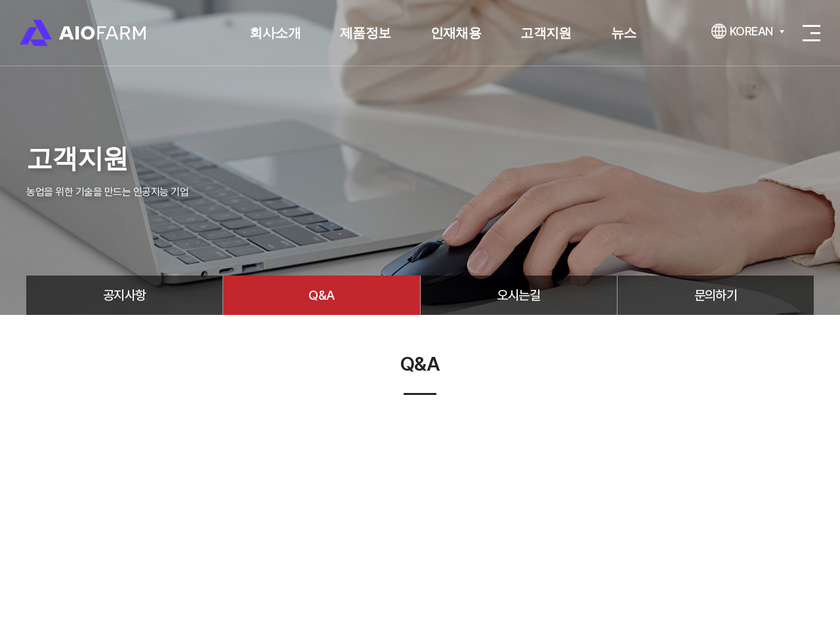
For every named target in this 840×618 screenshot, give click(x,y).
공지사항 (125, 295)
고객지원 (546, 33)
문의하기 (716, 295)
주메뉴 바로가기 (0, 0)
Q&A (321, 295)
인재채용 (456, 33)
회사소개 (275, 33)
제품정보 (366, 33)
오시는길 (518, 295)
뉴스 (624, 33)
